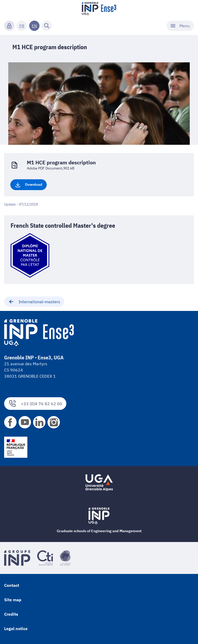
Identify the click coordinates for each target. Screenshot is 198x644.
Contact (12, 585)
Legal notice (16, 629)
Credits (11, 614)
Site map (13, 600)
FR (22, 26)
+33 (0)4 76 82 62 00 (35, 404)
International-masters (34, 302)
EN (34, 26)
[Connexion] (9, 26)
